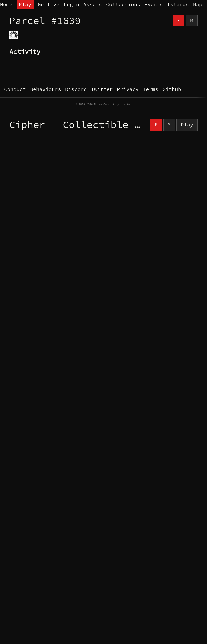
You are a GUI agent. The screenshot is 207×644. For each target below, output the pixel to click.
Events (154, 4)
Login (71, 4)
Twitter (102, 89)
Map (198, 4)
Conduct (15, 89)
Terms (151, 89)
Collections (123, 4)
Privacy (128, 89)
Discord (76, 89)
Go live (49, 4)
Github (172, 89)
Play (25, 4)
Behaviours (46, 89)
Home (6, 4)
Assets (93, 4)
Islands (178, 4)
